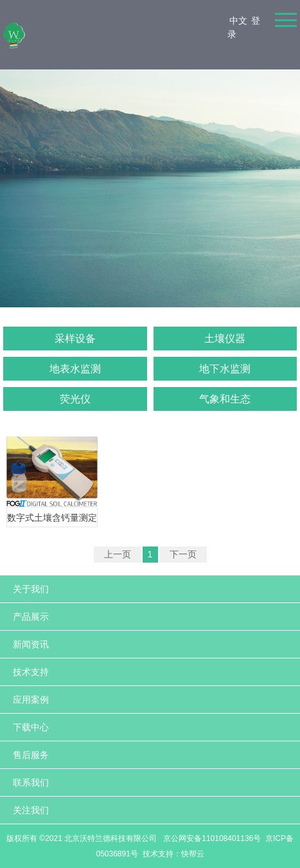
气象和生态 (225, 399)
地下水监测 (225, 369)
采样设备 (75, 339)
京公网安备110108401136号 (211, 838)
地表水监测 (75, 369)
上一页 (118, 554)
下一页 (183, 554)
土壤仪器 (225, 339)
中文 (238, 21)
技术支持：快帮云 (173, 854)
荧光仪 (75, 399)
